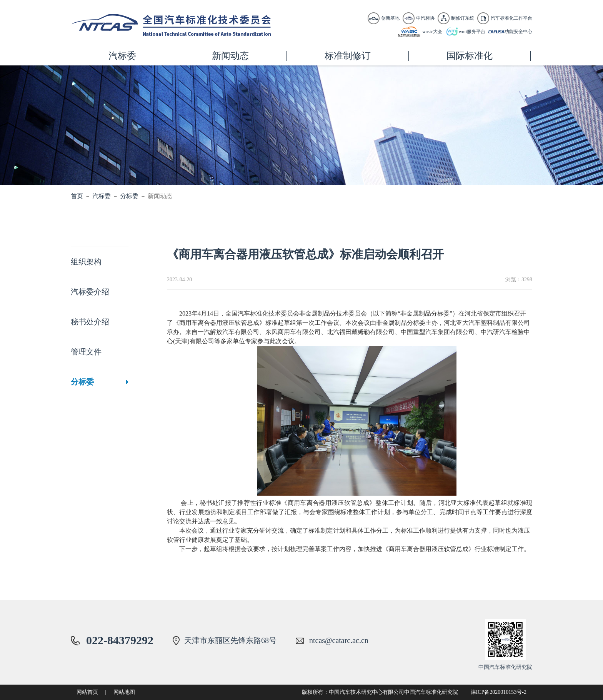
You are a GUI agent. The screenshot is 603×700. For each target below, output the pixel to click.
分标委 (129, 196)
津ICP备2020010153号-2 (499, 692)
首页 (77, 196)
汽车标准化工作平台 (511, 18)
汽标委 (102, 196)
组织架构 (86, 262)
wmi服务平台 (472, 32)
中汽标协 (425, 18)
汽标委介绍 (90, 292)
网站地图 (124, 692)
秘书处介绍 (90, 322)
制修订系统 (463, 18)
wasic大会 (432, 32)
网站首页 (87, 692)
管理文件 (86, 352)
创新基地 (390, 18)
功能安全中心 (518, 32)
